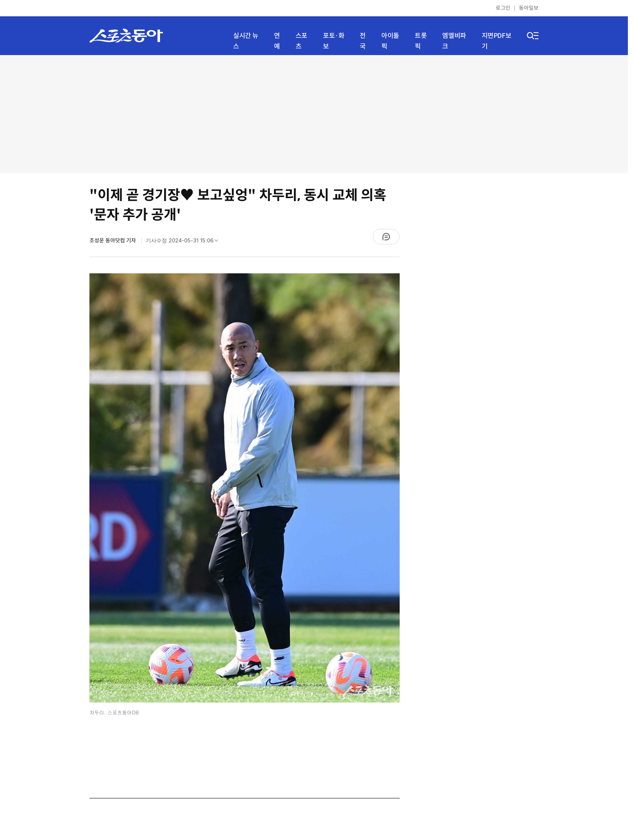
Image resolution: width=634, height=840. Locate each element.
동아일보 (529, 8)
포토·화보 (334, 41)
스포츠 (301, 41)
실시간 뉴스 (246, 41)
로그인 (503, 8)
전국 (363, 41)
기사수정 (185, 242)
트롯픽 (421, 41)
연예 (277, 41)
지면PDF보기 (497, 41)
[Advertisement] (314, 114)
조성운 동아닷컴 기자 (113, 240)
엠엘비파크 (454, 41)
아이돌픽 (390, 41)
